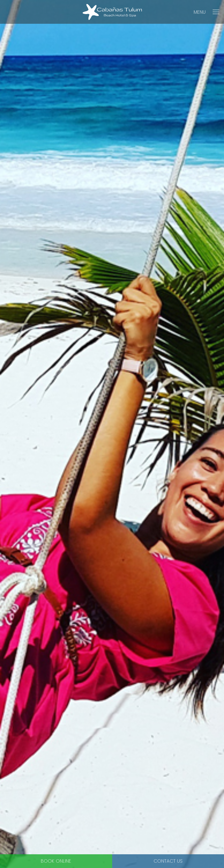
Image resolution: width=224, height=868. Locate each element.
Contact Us (168, 861)
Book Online (56, 861)
